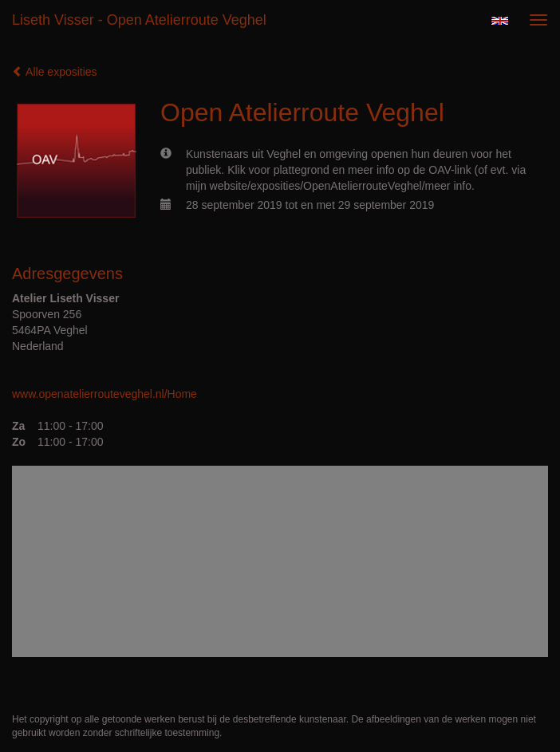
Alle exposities (55, 72)
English (500, 21)
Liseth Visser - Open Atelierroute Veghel (139, 20)
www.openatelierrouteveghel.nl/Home (105, 394)
